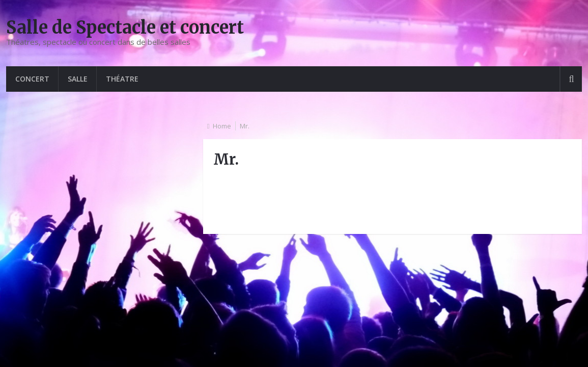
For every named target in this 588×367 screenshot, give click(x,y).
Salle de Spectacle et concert (125, 28)
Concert (32, 79)
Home (222, 126)
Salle (78, 79)
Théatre (122, 79)
